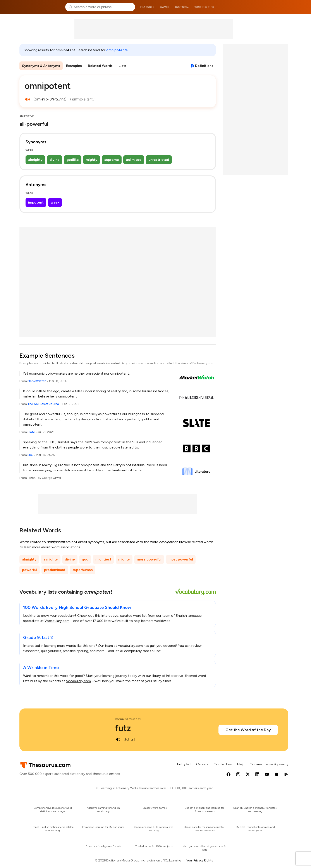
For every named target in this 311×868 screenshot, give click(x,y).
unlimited (134, 160)
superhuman (83, 570)
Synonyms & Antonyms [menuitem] (41, 66)
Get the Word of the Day (248, 730)
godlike (73, 160)
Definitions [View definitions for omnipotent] (204, 66)
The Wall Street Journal (44, 404)
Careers (202, 764)
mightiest (103, 559)
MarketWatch (37, 381)
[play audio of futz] (118, 739)
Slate (31, 432)
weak (55, 202)
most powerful (181, 559)
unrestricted (159, 160)
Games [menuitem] (165, 7)
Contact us (223, 764)
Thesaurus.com (41, 7)
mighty (92, 160)
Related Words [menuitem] (100, 66)
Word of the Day (128, 719)
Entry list (184, 764)
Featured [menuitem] (147, 7)
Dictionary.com (271, 7)
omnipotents (117, 50)
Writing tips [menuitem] (204, 7)
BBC (30, 455)
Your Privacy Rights (200, 860)
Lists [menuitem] (123, 66)
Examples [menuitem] (74, 66)
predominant (55, 570)
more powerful (149, 559)
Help (241, 764)
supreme (112, 160)
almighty (35, 160)
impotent (36, 202)
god (85, 559)
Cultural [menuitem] (182, 7)
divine (55, 160)
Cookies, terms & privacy (269, 764)
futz (123, 728)
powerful (30, 570)
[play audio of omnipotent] (27, 99)
